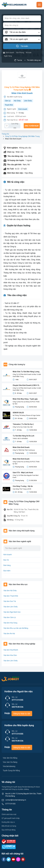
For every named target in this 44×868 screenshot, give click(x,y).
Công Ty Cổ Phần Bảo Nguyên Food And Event (26, 476)
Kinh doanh (9, 53)
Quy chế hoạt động (9, 830)
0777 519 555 (10, 804)
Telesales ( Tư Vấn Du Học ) (23, 424)
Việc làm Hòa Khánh (11, 650)
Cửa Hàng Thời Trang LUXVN (22, 489)
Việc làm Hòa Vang (10, 623)
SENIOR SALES (18, 413)
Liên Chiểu (28, 101)
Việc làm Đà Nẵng (10, 758)
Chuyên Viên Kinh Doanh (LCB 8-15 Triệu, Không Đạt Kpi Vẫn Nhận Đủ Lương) (26, 385)
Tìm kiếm (22, 46)
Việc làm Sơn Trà (10, 601)
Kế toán (29, 53)
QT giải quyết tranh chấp (11, 818)
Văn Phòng (20, 53)
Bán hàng (7, 565)
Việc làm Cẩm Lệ (10, 617)
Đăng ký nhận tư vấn (22, 714)
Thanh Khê (9, 105)
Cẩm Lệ (8, 101)
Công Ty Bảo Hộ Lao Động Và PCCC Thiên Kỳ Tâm (26, 403)
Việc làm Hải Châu (10, 591)
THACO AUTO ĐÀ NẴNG (20, 439)
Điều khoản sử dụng (9, 826)
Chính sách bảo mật (9, 814)
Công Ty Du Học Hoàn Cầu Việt (23, 427)
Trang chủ (5, 134)
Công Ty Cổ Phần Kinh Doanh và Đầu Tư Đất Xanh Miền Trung (27, 375)
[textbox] (22, 32)
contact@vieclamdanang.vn (16, 800)
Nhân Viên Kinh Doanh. (21, 447)
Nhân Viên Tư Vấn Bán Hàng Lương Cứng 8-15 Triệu (26, 372)
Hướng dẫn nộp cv (8, 822)
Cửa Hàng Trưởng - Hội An (23, 486)
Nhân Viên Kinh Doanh (22, 93)
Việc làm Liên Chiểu (11, 607)
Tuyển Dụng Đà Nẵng (11, 771)
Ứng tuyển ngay (32, 126)
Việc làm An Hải (9, 634)
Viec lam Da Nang (10, 762)
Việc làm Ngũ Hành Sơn (12, 612)
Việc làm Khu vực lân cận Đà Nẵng (16, 628)
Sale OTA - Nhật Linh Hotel (23, 473)
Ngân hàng (8, 56)
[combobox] (22, 32)
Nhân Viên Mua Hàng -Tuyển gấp (25, 399)
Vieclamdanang (9, 766)
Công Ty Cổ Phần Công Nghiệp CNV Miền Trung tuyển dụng (22, 88)
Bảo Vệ (6, 560)
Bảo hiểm (7, 571)
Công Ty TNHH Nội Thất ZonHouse (24, 450)
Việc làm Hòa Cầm (10, 655)
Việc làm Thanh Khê (11, 596)
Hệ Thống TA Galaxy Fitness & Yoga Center (26, 415)
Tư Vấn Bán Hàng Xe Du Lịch (23, 436)
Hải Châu (17, 101)
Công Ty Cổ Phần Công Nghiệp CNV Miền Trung (22, 136)
